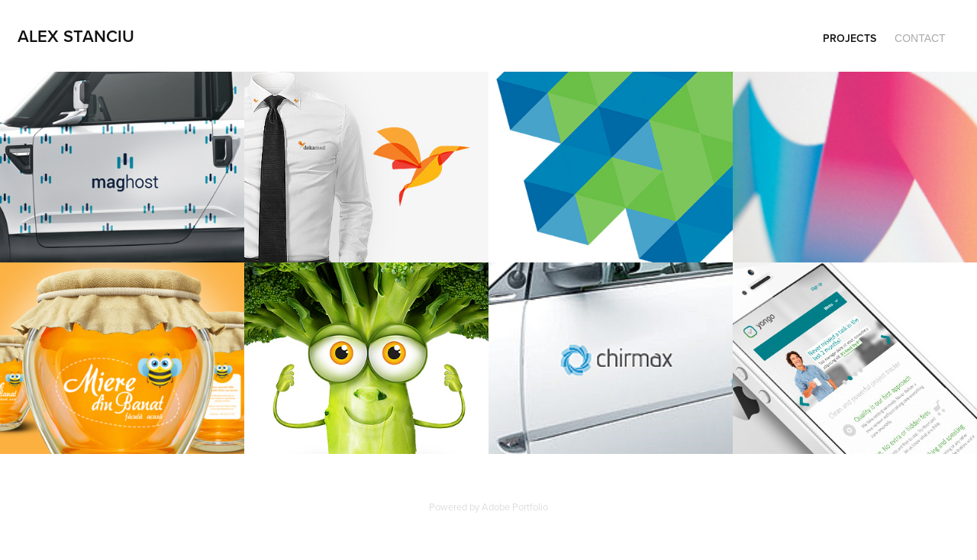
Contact (920, 38)
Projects (850, 38)
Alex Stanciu (76, 36)
